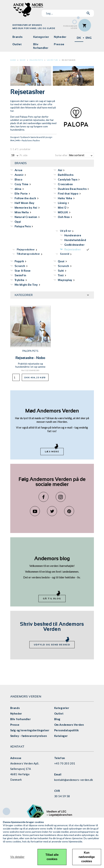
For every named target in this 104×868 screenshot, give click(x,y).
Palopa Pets (36, 60)
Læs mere (52, 451)
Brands (18, 37)
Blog (57, 719)
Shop (23, 60)
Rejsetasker (69, 60)
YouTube (35, 511)
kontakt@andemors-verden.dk (74, 780)
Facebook (44, 497)
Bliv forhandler (41, 46)
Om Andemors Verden (69, 725)
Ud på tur (52, 60)
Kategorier (41, 37)
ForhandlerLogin (70, 27)
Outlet (17, 44)
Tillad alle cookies (52, 857)
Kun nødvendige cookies (87, 857)
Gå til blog (52, 598)
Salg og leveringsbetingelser (30, 730)
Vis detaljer (17, 857)
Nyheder (60, 37)
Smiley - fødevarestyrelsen (29, 736)
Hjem (13, 60)
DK (79, 38)
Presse (59, 44)
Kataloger (61, 736)
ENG (89, 38)
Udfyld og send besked (52, 645)
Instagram (61, 497)
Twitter (52, 511)
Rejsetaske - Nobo (30, 358)
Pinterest (69, 511)
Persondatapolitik (67, 730)
